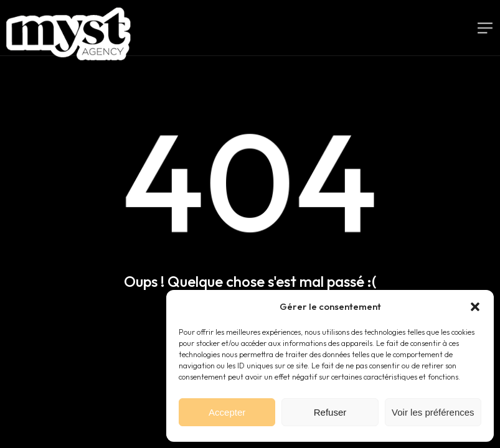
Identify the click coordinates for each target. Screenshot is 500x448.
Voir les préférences (433, 412)
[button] (475, 307)
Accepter (227, 412)
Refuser (330, 412)
